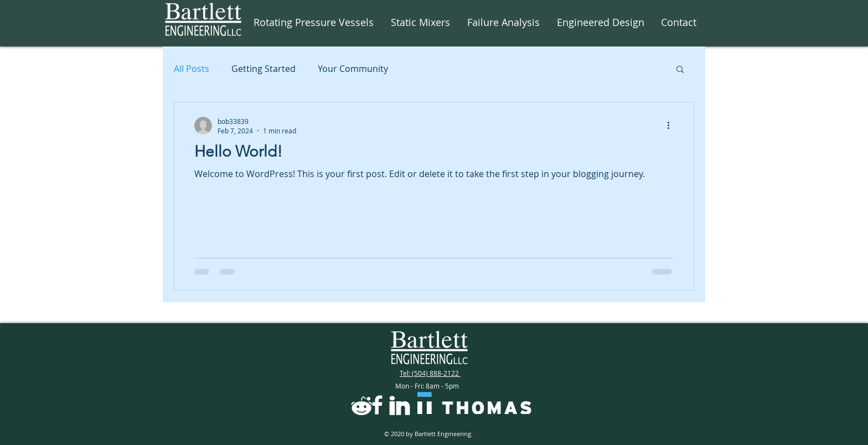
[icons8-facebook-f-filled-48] (377, 405)
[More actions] (672, 126)
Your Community (353, 69)
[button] (680, 70)
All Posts (192, 69)
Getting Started (263, 69)
